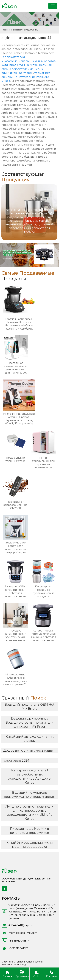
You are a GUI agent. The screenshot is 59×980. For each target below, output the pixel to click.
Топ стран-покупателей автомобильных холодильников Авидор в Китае (29, 776)
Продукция (22, 974)
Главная (6, 30)
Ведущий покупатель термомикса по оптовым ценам (30, 795)
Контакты (52, 974)
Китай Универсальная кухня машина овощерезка (29, 845)
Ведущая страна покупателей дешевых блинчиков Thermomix (27, 69)
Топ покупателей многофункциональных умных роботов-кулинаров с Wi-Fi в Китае (29, 61)
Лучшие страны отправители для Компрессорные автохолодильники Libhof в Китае (29, 813)
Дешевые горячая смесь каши (28, 750)
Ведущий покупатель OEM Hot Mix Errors (29, 707)
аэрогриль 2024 (16, 760)
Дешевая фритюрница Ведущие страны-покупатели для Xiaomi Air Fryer (30, 722)
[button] (51, 212)
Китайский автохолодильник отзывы (30, 739)
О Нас (37, 974)
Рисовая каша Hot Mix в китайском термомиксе (29, 831)
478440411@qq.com (21, 925)
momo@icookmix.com (23, 933)
